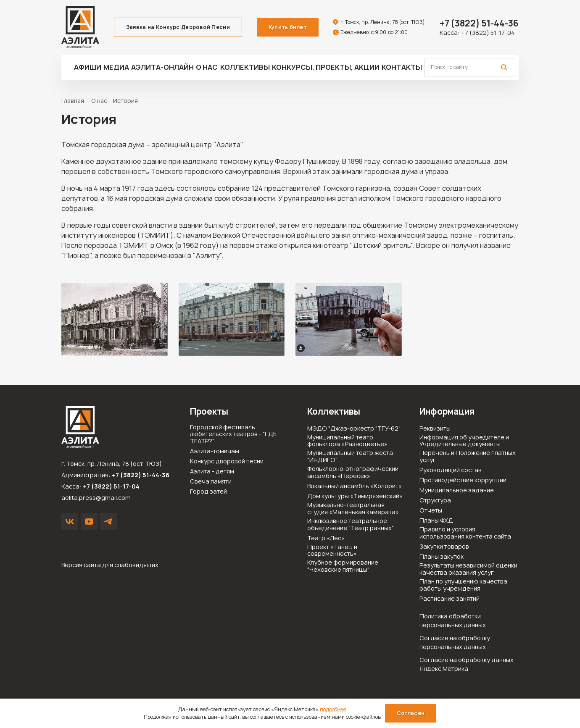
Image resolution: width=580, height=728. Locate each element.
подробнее (333, 709)
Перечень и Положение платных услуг (468, 457)
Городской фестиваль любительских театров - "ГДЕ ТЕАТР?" (233, 434)
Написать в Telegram (108, 521)
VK (70, 521)
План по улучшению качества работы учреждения (463, 585)
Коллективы (245, 67)
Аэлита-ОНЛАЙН (162, 67)
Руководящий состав (451, 470)
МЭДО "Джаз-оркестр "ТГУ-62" (354, 429)
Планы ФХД (436, 521)
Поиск (504, 67)
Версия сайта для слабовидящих (110, 565)
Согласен (411, 713)
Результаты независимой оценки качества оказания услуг (468, 569)
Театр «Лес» (326, 538)
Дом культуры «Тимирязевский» (355, 496)
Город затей (208, 492)
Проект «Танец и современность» (332, 551)
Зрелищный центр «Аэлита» (80, 27)
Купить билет (288, 27)
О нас (207, 67)
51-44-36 (479, 23)
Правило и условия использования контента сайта (465, 533)
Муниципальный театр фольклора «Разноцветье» (347, 441)
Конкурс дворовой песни (227, 461)
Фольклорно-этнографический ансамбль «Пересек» (353, 473)
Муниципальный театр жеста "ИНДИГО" (350, 457)
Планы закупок (442, 557)
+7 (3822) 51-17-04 (488, 33)
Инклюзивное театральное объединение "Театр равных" (351, 525)
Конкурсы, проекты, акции (326, 67)
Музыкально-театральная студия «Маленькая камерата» (353, 509)
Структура (435, 501)
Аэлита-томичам (215, 451)
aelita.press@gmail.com (96, 498)
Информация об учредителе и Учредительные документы (464, 441)
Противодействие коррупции (463, 480)
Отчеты (431, 511)
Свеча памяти (211, 482)
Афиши (88, 67)
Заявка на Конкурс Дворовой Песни (178, 27)
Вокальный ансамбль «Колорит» (355, 486)
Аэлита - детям (212, 472)
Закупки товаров (444, 547)
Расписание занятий (449, 599)
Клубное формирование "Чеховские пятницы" (343, 566)
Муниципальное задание (457, 490)
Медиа (116, 67)
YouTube (89, 521)
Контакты (402, 67)
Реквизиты (435, 429)
